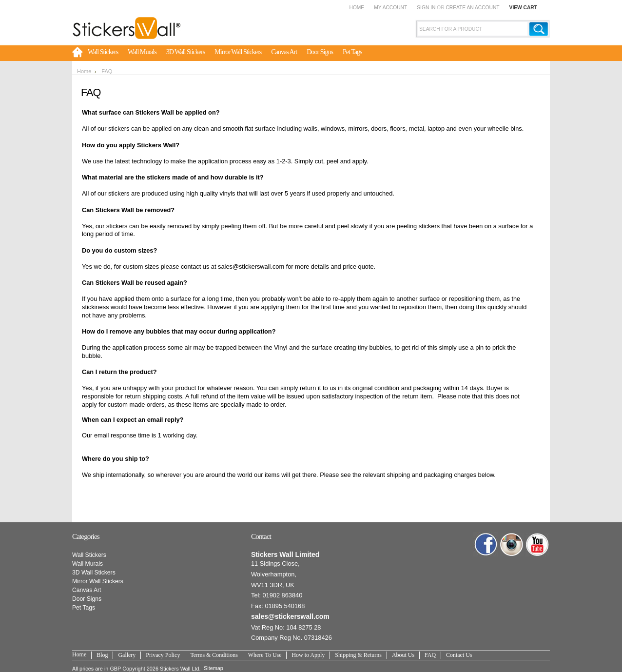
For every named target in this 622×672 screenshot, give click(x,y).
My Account (390, 8)
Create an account (472, 8)
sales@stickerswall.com (290, 616)
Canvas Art (284, 52)
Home (357, 8)
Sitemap (214, 668)
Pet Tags (352, 52)
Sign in (426, 8)
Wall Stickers (103, 52)
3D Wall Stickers (186, 52)
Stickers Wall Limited (285, 554)
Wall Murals (142, 52)
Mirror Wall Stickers (238, 52)
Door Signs (320, 52)
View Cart (523, 8)
